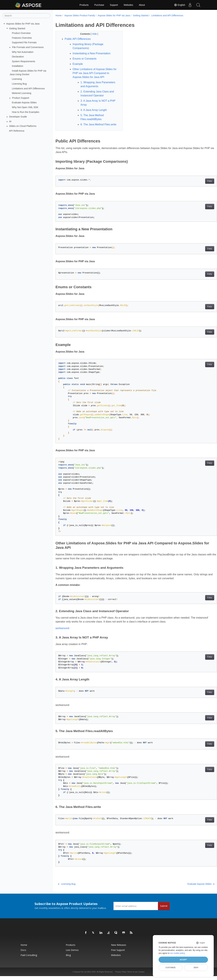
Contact (141, 976)
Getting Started (17, 28)
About (142, 5)
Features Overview (22, 38)
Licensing (17, 79)
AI (10, 121)
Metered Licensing (22, 93)
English (179, 5)
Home (58, 15)
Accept (183, 960)
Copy (198, 185)
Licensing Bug (19, 84)
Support (114, 5)
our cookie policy (177, 953)
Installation (18, 66)
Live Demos (72, 954)
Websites (128, 5)
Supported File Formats (24, 42)
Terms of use (132, 976)
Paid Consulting (29, 959)
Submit (164, 910)
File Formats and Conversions (28, 47)
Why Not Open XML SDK (25, 107)
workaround (62, 632)
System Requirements (24, 61)
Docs (23, 954)
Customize (171, 967)
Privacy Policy (121, 976)
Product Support (21, 98)
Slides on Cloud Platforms (23, 126)
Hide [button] (93, 34)
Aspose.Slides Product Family (80, 15)
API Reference (17, 131)
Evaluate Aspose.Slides (24, 102)
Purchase (99, 5)
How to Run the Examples (26, 112)
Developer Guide (18, 117)
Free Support (118, 954)
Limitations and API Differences (28, 88)
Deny (196, 967)
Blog (68, 959)
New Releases (119, 949)
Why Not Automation (23, 52)
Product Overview (21, 33)
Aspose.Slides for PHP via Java (23, 24)
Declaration (18, 57)
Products (84, 5)
